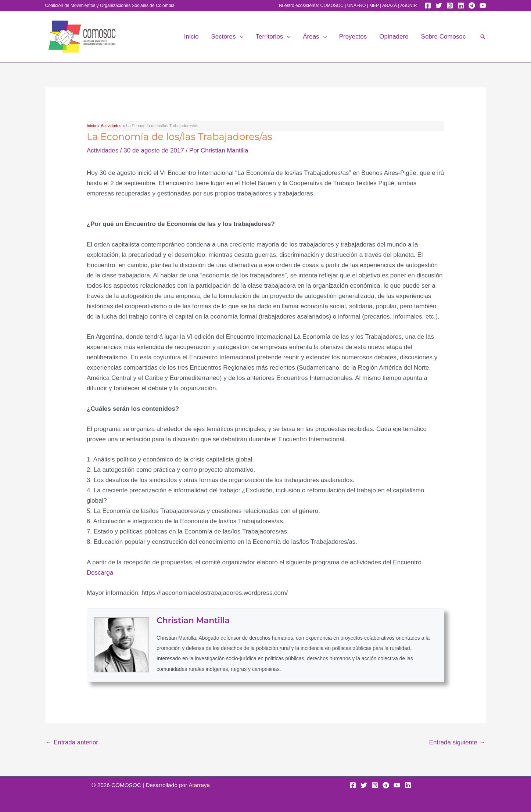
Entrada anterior (72, 742)
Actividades (103, 150)
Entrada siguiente (457, 742)
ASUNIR (408, 6)
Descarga (100, 573)
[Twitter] (439, 6)
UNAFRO (357, 6)
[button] (240, 37)
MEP (374, 6)
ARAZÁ (390, 6)
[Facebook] (428, 6)
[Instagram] (450, 6)
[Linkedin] (461, 6)
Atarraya (199, 785)
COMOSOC (332, 6)
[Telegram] (472, 6)
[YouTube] (483, 6)
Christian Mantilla (193, 620)
